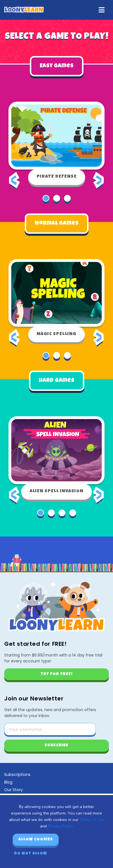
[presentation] (14, 184)
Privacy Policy (60, 826)
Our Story (14, 790)
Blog (8, 782)
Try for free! (57, 674)
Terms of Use (92, 820)
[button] (46, 198)
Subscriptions (17, 774)
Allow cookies (36, 840)
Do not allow (31, 854)
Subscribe (56, 745)
